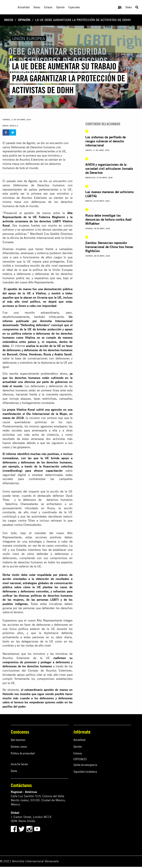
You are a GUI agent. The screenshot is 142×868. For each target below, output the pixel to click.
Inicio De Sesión (19, 764)
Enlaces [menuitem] (48, 7)
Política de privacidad (23, 753)
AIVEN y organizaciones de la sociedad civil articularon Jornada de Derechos (109, 168)
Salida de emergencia (85, 765)
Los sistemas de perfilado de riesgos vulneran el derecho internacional (106, 141)
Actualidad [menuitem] (24, 7)
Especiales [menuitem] (74, 7)
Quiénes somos (19, 747)
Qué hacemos (18, 740)
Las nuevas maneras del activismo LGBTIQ (109, 194)
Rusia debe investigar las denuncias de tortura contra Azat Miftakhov (108, 219)
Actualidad (79, 740)
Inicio (9, 20)
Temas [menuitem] (37, 7)
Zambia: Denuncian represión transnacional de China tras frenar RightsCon (109, 247)
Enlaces (78, 753)
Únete (129, 7)
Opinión (24, 20)
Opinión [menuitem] (60, 7)
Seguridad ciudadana (85, 772)
